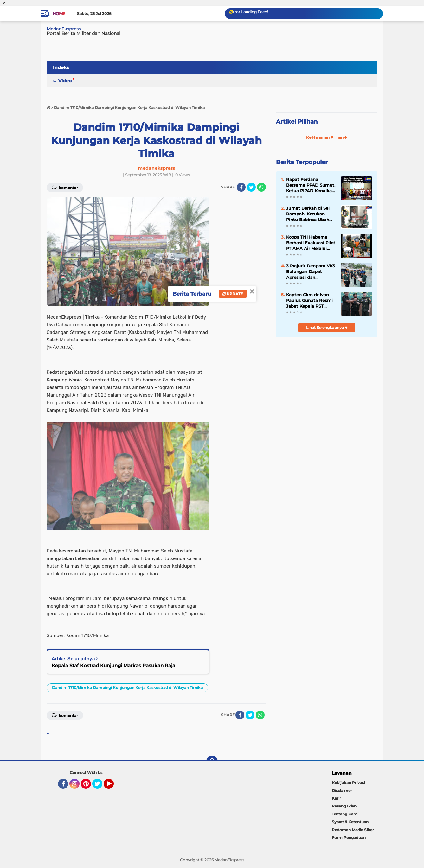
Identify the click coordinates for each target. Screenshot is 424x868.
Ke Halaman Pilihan (327, 137)
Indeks (61, 67)
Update (233, 294)
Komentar (65, 187)
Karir (336, 798)
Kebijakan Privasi (348, 783)
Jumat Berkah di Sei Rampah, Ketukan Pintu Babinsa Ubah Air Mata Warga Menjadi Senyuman (308, 214)
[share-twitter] (251, 187)
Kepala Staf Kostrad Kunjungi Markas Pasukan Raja (113, 665)
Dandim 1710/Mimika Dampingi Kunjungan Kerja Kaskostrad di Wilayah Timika (127, 688)
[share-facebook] (241, 187)
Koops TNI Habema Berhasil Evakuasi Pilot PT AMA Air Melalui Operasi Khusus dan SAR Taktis (311, 243)
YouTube (113, 787)
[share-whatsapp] (261, 187)
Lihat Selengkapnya (327, 327)
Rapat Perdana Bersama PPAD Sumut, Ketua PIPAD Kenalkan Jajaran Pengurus (311, 185)
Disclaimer (342, 791)
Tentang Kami (345, 814)
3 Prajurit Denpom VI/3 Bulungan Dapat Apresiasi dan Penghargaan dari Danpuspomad (311, 272)
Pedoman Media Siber (353, 830)
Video (65, 81)
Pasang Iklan (344, 806)
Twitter (100, 787)
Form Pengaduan (349, 837)
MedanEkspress (64, 29)
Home (59, 14)
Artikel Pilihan (297, 122)
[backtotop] (212, 761)
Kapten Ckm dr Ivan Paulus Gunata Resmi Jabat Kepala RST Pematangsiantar (309, 301)
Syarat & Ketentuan (350, 822)
